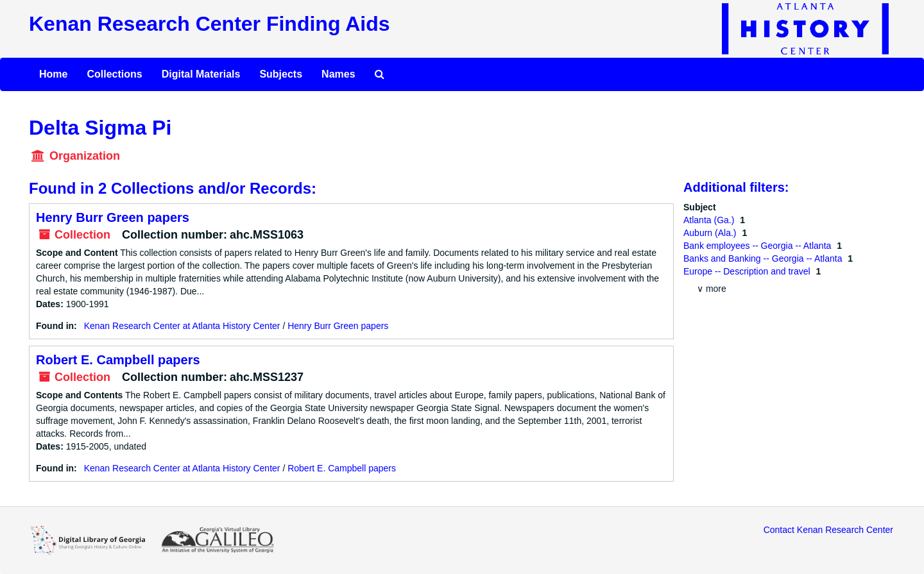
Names (338, 74)
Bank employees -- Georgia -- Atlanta (758, 246)
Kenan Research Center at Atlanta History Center (182, 326)
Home (53, 74)
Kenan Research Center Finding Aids (209, 24)
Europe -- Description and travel (748, 271)
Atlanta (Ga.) (710, 220)
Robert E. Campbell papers (118, 360)
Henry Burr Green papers (113, 217)
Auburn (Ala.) (711, 233)
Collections (114, 74)
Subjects (281, 74)
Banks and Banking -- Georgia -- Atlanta (764, 258)
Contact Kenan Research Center (828, 530)
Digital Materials (201, 74)
